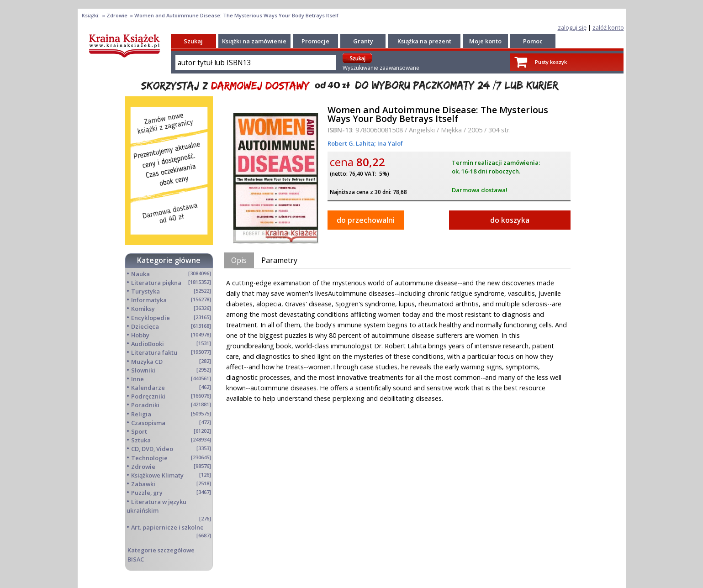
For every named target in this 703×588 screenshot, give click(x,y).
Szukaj (193, 41)
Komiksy (143, 309)
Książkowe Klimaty (157, 475)
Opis (239, 260)
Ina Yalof (389, 143)
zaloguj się (572, 27)
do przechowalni (366, 220)
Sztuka (141, 440)
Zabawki (143, 484)
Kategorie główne (169, 260)
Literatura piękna (156, 283)
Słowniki (143, 370)
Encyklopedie (151, 318)
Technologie (149, 458)
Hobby (140, 335)
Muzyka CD (147, 362)
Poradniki (145, 405)
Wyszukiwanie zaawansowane (381, 68)
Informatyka (149, 300)
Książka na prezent (424, 41)
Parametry (279, 260)
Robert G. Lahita (351, 143)
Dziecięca (145, 326)
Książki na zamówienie (254, 41)
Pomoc (533, 41)
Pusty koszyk (551, 62)
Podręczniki (148, 396)
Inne (137, 379)
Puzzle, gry (147, 493)
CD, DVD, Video (152, 449)
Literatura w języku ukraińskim (156, 506)
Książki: (91, 15)
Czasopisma (148, 423)
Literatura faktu (154, 352)
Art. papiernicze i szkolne (167, 527)
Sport (139, 431)
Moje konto (485, 41)
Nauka (140, 274)
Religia (141, 414)
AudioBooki (148, 344)
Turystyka (145, 291)
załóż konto (608, 27)
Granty (363, 41)
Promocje (315, 41)
